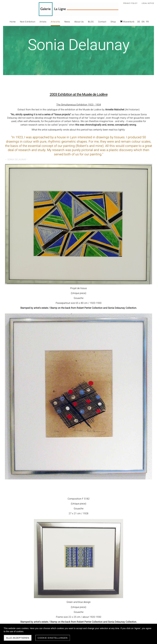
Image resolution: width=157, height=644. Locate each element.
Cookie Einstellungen (53, 638)
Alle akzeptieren (18, 638)
